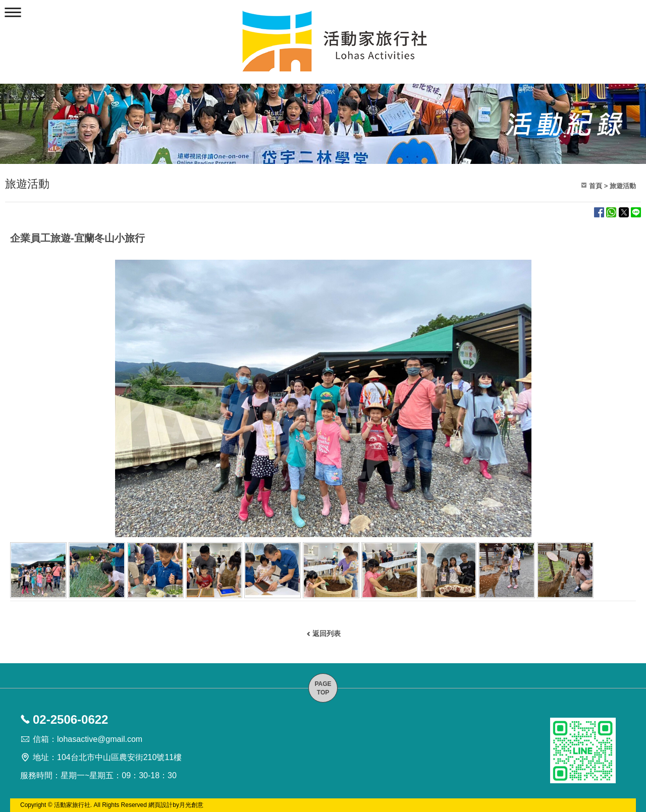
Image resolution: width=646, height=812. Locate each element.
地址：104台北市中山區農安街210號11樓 (107, 757)
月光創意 (191, 805)
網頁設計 (160, 805)
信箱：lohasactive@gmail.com (88, 739)
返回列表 (327, 633)
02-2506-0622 (70, 719)
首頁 (596, 186)
